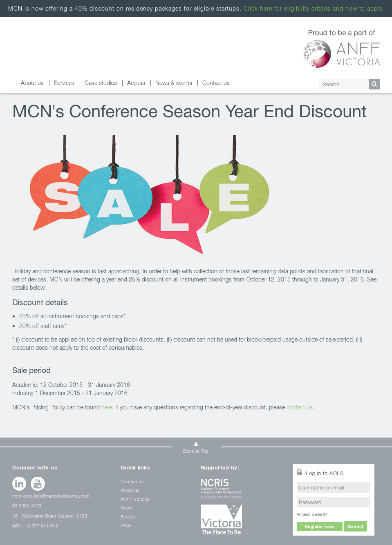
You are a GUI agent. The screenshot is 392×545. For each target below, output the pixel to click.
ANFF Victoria (135, 499)
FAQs (126, 525)
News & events (174, 83)
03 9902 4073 (27, 506)
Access (136, 83)
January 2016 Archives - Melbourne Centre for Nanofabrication (49, 50)
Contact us (216, 83)
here (107, 407)
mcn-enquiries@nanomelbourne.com (51, 496)
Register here (320, 527)
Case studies (101, 83)
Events (128, 517)
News (127, 508)
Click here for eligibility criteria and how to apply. (314, 8)
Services (64, 83)
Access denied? (312, 514)
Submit (356, 526)
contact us (300, 407)
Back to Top (196, 451)
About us (32, 83)
